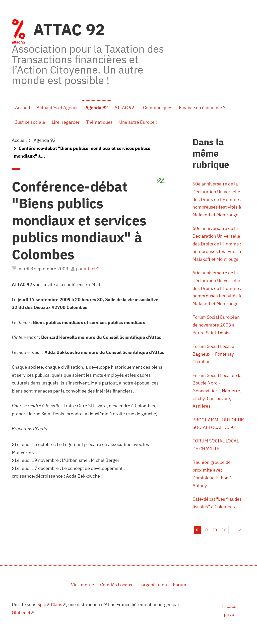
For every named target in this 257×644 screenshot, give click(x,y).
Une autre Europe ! (138, 122)
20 (215, 538)
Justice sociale (30, 122)
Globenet (21, 621)
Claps (57, 613)
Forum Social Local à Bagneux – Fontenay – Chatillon (215, 358)
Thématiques (99, 122)
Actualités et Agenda (58, 108)
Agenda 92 (97, 108)
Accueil (23, 108)
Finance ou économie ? (202, 108)
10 (205, 538)
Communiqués (158, 108)
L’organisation (153, 593)
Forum (180, 593)
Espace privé (229, 619)
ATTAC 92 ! (125, 108)
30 (224, 538)
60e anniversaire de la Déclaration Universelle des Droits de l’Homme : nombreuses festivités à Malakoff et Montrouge (217, 200)
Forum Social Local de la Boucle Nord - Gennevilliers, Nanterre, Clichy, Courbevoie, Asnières (217, 396)
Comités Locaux (116, 593)
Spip (42, 613)
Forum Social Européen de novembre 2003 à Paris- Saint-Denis (216, 329)
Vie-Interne (83, 593)
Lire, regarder (66, 122)
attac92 (92, 269)
